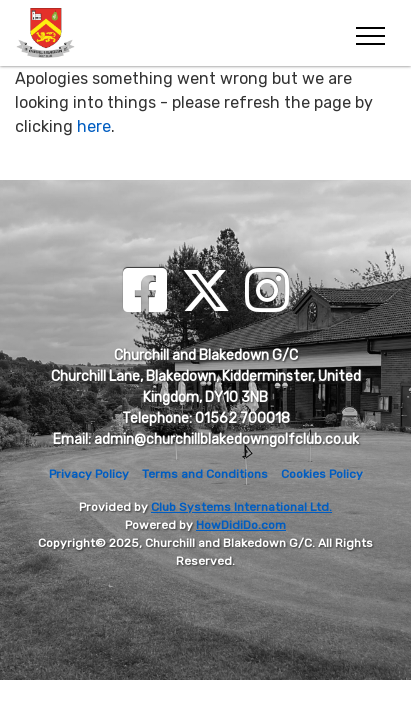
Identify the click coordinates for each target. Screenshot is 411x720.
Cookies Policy (322, 474)
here (94, 126)
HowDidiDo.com (241, 525)
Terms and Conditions (205, 474)
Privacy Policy (89, 474)
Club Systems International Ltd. (241, 507)
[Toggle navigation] (369, 33)
